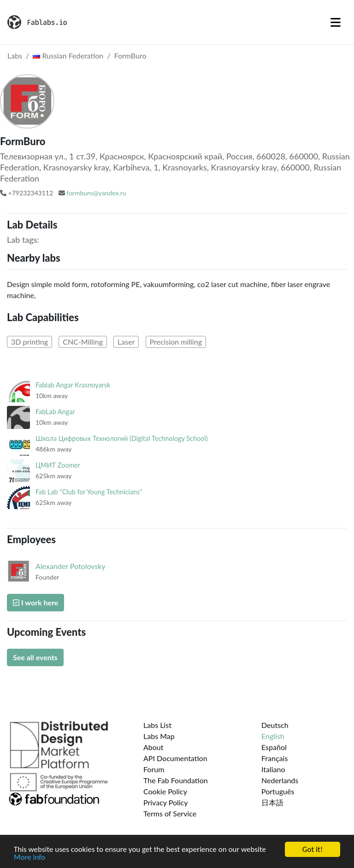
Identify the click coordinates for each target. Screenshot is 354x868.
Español (274, 747)
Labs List (157, 725)
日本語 (272, 802)
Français (274, 758)
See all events (35, 657)
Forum (154, 769)
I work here (35, 602)
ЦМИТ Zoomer (58, 465)
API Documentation (175, 758)
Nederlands (280, 780)
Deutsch (275, 725)
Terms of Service (170, 813)
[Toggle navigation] (336, 22)
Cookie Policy (165, 791)
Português (278, 791)
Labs (15, 56)
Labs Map (159, 736)
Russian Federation (68, 56)
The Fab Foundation (176, 780)
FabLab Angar (55, 412)
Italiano (273, 769)
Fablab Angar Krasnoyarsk (73, 385)
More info (29, 858)
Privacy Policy (166, 802)
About (153, 747)
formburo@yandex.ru (96, 193)
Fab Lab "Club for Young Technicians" (89, 492)
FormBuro (130, 56)
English (273, 736)
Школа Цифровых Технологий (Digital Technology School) (121, 438)
